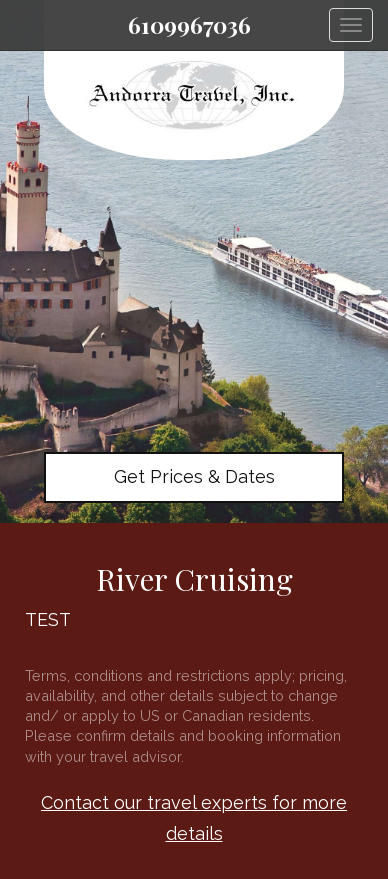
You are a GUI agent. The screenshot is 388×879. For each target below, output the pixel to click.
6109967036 (189, 25)
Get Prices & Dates (194, 476)
